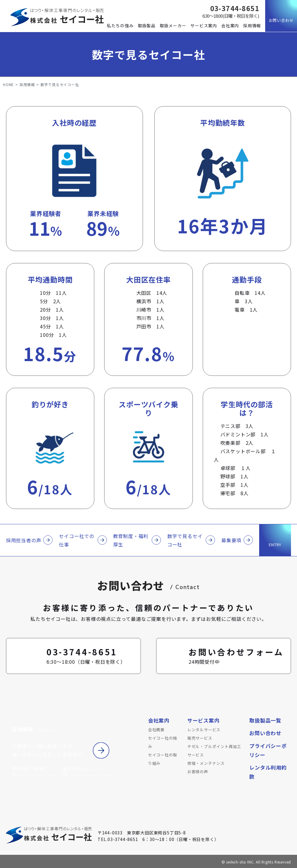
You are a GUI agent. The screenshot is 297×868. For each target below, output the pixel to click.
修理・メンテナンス (206, 763)
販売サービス (200, 738)
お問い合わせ (281, 20)
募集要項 (231, 540)
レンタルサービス (204, 730)
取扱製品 (147, 25)
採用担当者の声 (24, 540)
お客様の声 (198, 772)
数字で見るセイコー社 (185, 540)
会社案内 (230, 25)
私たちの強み (120, 25)
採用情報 (252, 25)
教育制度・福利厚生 (131, 540)
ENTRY (275, 545)
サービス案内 (204, 25)
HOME (8, 84)
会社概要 (156, 730)
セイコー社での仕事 (77, 540)
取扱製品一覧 (265, 720)
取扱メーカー (173, 25)
